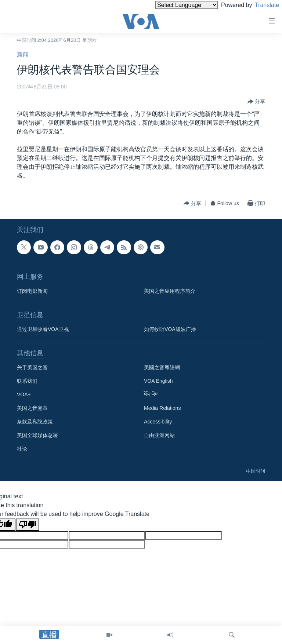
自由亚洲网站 (159, 435)
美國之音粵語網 (162, 367)
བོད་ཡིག (151, 394)
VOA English (158, 381)
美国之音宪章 (32, 408)
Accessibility (158, 422)
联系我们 (27, 381)
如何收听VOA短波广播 (170, 329)
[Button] (256, 102)
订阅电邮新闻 (32, 291)
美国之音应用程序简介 (170, 291)
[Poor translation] (28, 525)
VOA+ (24, 394)
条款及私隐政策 (35, 422)
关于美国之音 (32, 367)
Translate (260, 5)
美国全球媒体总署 (37, 435)
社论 (22, 449)
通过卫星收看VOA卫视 (43, 329)
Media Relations (162, 408)
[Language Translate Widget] (174, 5)
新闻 (23, 54)
